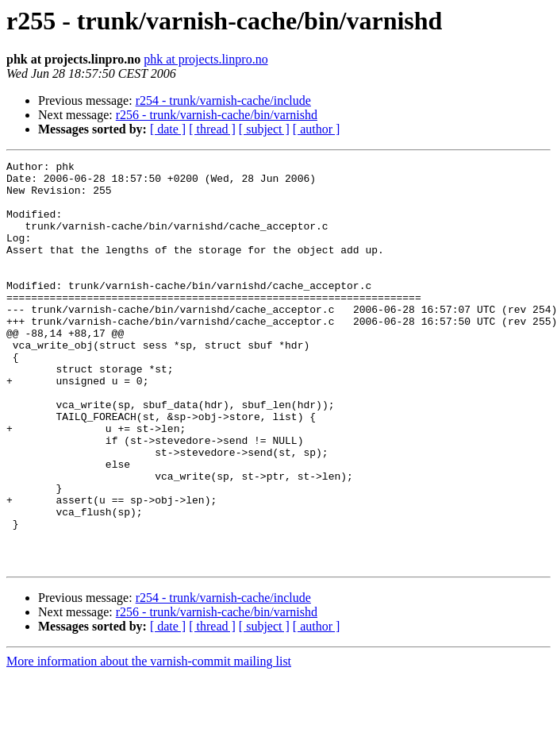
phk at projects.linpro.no (206, 59)
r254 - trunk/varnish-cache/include (223, 100)
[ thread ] (212, 129)
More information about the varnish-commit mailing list (149, 742)
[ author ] (317, 129)
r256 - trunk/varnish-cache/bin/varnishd (217, 115)
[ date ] (168, 129)
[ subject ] (264, 129)
